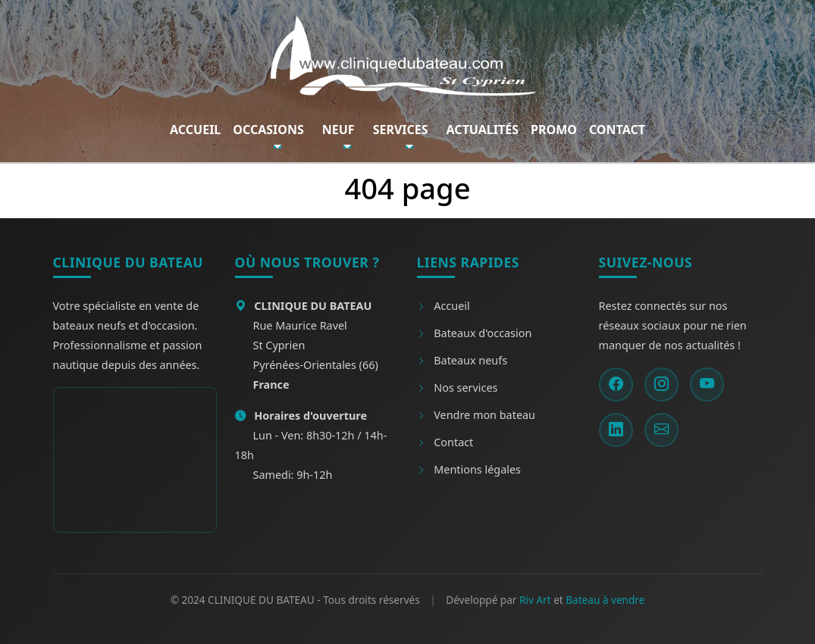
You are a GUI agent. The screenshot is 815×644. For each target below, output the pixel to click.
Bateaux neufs (462, 360)
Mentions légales (469, 469)
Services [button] (401, 130)
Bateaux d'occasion (475, 333)
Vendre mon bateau (476, 415)
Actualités (483, 130)
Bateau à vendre (605, 600)
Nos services (458, 388)
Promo (554, 130)
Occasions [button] (268, 130)
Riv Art (535, 600)
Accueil (195, 130)
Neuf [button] (339, 130)
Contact (617, 130)
